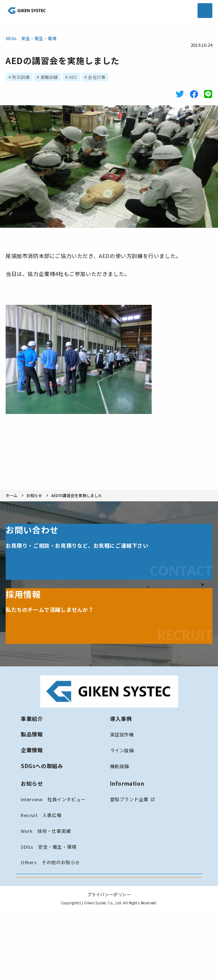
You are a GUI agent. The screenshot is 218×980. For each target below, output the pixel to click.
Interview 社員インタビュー (53, 831)
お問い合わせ (109, 915)
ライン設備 (122, 782)
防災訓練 (21, 77)
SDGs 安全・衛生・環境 (31, 38)
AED (73, 77)
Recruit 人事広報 (41, 847)
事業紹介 (32, 750)
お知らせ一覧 (109, 464)
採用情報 (109, 937)
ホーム (12, 509)
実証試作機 (122, 767)
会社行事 (97, 77)
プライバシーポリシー (109, 963)
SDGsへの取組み (42, 797)
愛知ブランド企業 (129, 831)
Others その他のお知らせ (50, 894)
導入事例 (121, 750)
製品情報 (32, 766)
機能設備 (120, 798)
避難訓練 (49, 77)
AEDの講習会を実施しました (77, 509)
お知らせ (34, 509)
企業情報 (32, 782)
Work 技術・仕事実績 (46, 863)
